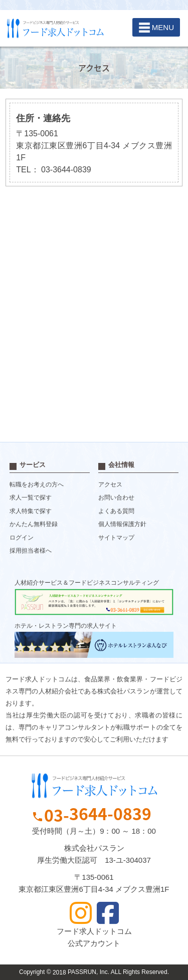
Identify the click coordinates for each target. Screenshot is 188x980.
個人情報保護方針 (122, 525)
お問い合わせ (116, 498)
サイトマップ (116, 538)
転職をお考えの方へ (37, 484)
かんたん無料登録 (34, 525)
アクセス (110, 484)
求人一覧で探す (31, 498)
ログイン (22, 538)
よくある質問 (116, 511)
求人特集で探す (31, 511)
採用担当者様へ (31, 551)
